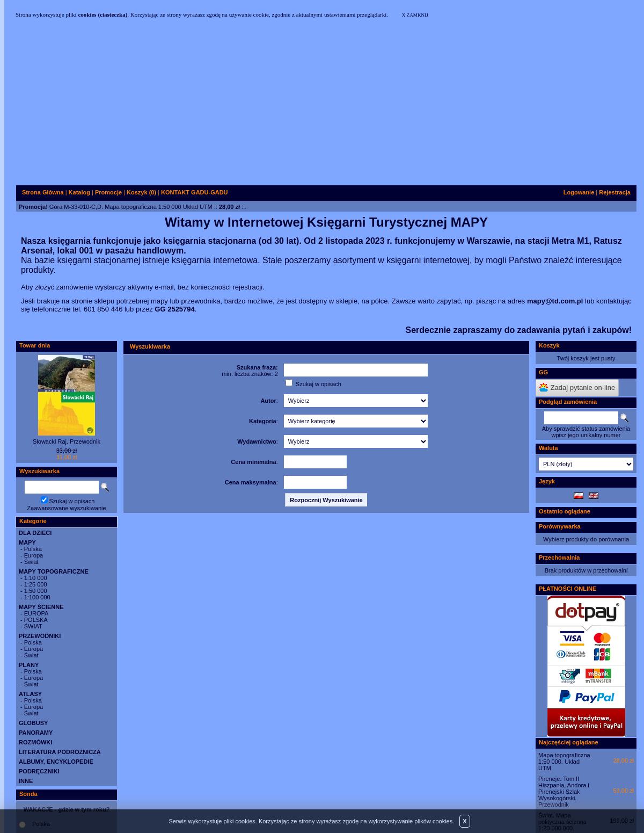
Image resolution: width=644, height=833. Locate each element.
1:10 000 (36, 578)
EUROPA (36, 613)
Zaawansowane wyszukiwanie (66, 508)
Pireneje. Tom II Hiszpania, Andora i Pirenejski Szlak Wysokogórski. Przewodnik (564, 792)
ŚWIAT (33, 626)
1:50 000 (36, 591)
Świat (31, 562)
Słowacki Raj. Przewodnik (67, 441)
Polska (33, 549)
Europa (34, 555)
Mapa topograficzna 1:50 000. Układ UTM (564, 762)
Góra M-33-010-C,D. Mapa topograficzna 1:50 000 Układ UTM (131, 207)
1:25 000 (36, 584)
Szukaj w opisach (72, 501)
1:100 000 (37, 597)
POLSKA (36, 620)
